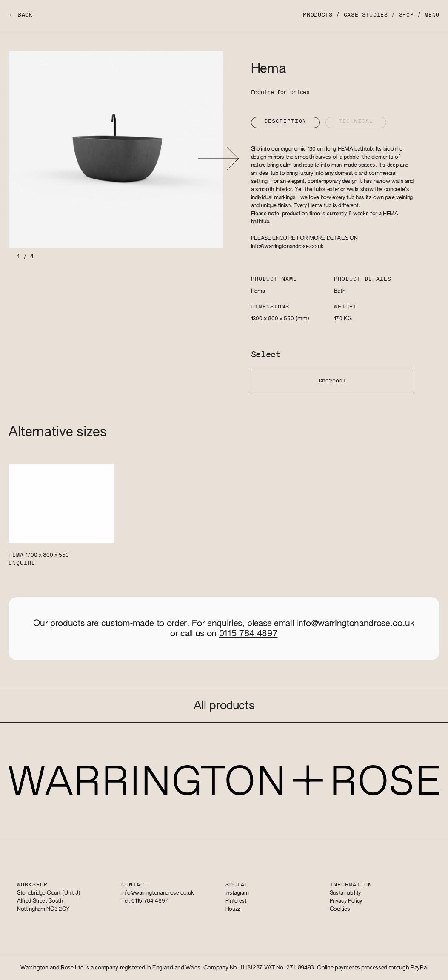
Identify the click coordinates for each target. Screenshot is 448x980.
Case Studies (366, 15)
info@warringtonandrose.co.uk (287, 246)
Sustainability (345, 893)
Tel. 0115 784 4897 (145, 901)
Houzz (233, 909)
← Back (21, 15)
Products (318, 15)
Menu (432, 15)
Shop (407, 15)
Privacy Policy (346, 901)
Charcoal (332, 381)
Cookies (340, 909)
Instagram (237, 893)
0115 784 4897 (248, 634)
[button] (218, 158)
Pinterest (236, 901)
